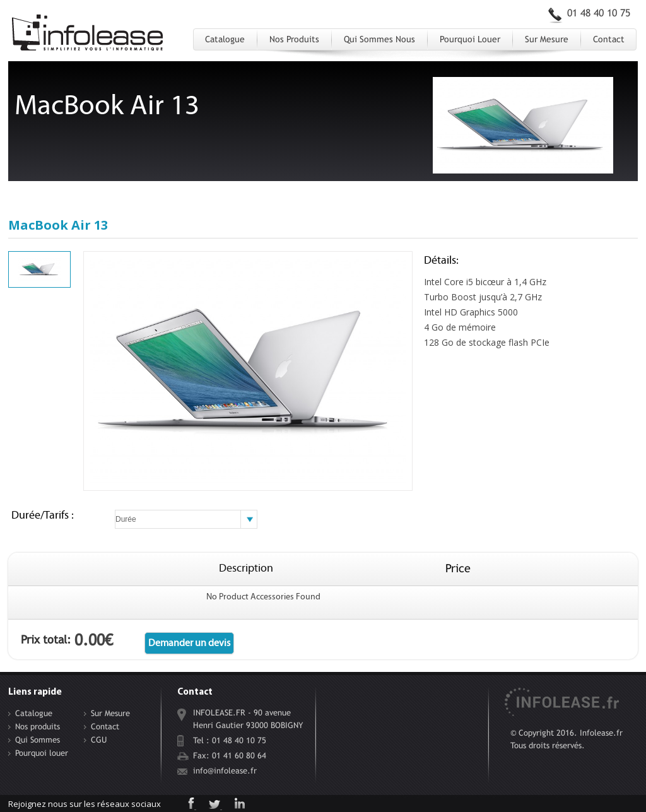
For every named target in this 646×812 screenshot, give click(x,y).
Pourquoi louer (470, 39)
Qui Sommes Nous (379, 39)
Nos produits (294, 39)
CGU (99, 740)
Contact (609, 39)
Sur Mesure (547, 39)
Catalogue (225, 39)
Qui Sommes (38, 740)
